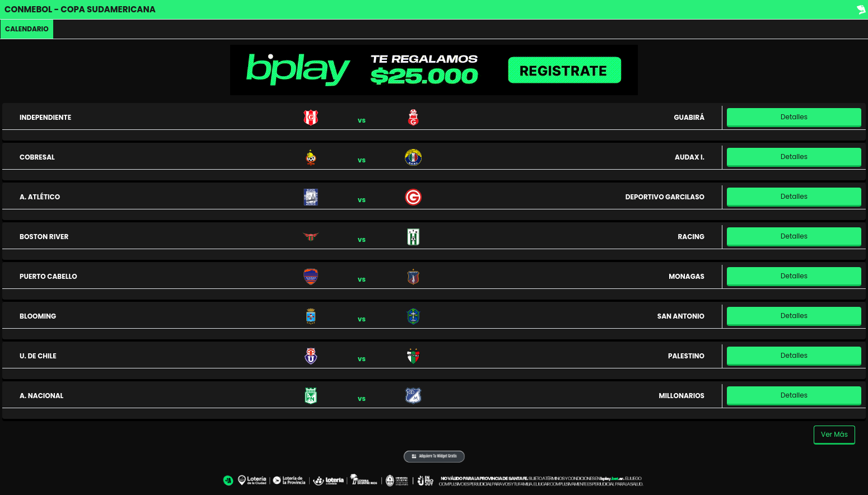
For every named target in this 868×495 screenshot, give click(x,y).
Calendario (27, 29)
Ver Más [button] (834, 434)
